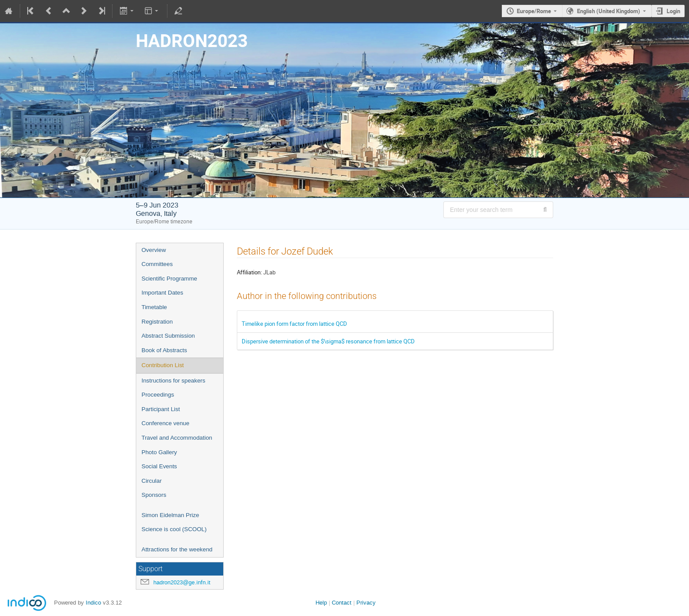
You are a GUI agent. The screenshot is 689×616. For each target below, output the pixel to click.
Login (673, 11)
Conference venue (165, 423)
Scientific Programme (169, 279)
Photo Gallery (159, 452)
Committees (157, 264)
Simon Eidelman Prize (170, 515)
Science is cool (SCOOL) (174, 529)
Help (321, 603)
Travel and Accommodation (177, 438)
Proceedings (158, 395)
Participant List (161, 409)
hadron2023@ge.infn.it (182, 582)
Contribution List (163, 365)
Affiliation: (249, 272)
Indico (93, 603)
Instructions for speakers (173, 381)
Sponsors (154, 495)
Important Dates (162, 293)
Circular (152, 481)
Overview (154, 250)
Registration (157, 322)
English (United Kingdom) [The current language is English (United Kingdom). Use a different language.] (609, 11)
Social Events (159, 466)
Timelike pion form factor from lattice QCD (294, 324)
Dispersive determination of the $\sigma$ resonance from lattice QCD (328, 341)
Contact (342, 603)
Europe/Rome (534, 11)
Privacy (366, 603)
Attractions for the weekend (177, 549)
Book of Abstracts (164, 350)
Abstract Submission (168, 336)
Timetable (154, 307)
